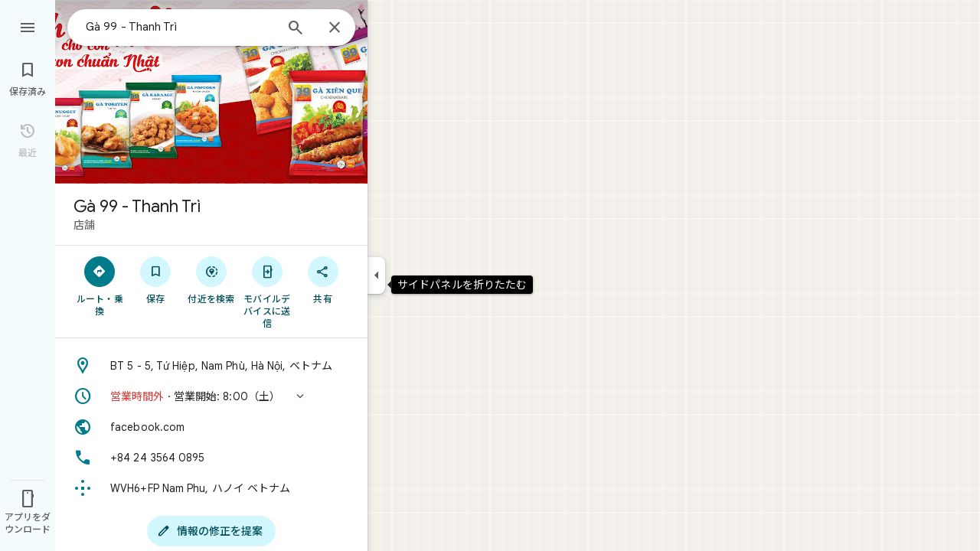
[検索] (296, 29)
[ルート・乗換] (100, 285)
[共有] (323, 279)
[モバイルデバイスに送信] (267, 292)
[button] (211, 396)
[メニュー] (28, 26)
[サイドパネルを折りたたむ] (376, 275)
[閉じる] (335, 28)
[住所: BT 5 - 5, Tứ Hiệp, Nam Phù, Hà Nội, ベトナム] (211, 366)
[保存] (156, 279)
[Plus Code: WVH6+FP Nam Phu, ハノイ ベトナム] (211, 488)
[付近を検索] (212, 279)
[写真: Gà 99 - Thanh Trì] (211, 92)
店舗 (84, 225)
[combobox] (180, 27)
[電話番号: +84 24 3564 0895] (211, 458)
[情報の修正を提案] (212, 531)
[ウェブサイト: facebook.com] (211, 427)
